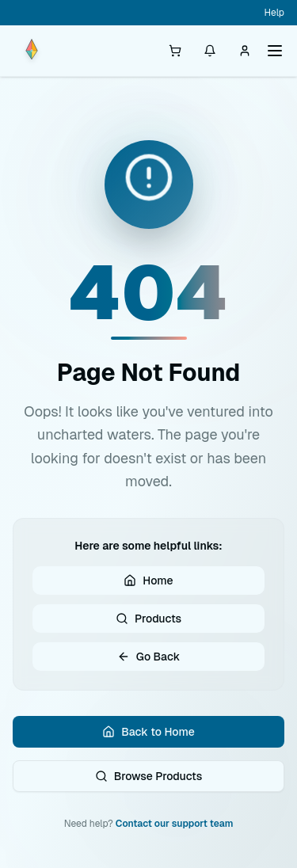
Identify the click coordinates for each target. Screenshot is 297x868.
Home (148, 581)
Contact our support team (175, 824)
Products (148, 619)
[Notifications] (210, 51)
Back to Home (148, 732)
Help (274, 13)
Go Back (148, 657)
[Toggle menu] (275, 51)
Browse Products (148, 776)
